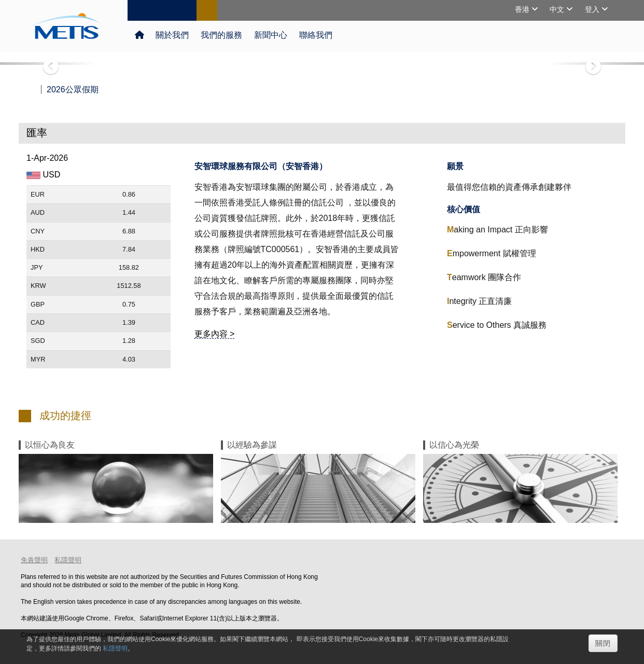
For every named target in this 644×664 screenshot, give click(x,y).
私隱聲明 (68, 560)
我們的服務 (221, 35)
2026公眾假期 (73, 90)
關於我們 (172, 35)
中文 (558, 9)
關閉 (603, 643)
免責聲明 (34, 560)
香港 (523, 9)
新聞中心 (270, 35)
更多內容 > (215, 334)
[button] (48, 64)
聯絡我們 (315, 35)
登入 (593, 9)
